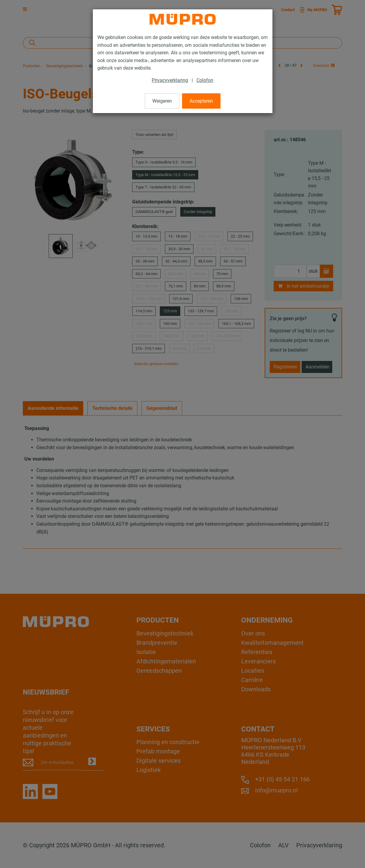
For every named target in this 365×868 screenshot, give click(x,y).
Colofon (205, 80)
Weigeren (162, 101)
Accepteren (201, 101)
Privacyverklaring (170, 80)
